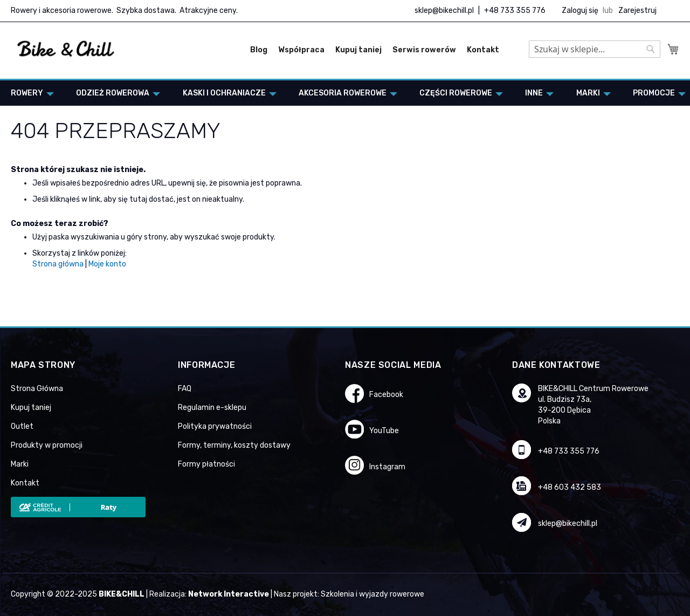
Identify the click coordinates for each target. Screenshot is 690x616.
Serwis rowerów (424, 50)
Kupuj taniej (358, 50)
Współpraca (301, 50)
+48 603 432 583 (570, 487)
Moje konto (107, 264)
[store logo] (66, 49)
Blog (259, 50)
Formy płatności (206, 464)
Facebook (386, 395)
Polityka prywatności (215, 426)
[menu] (345, 93)
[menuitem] (29, 93)
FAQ (185, 389)
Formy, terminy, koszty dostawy (234, 445)
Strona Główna (37, 389)
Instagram (387, 467)
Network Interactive (229, 594)
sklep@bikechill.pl (444, 11)
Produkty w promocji (47, 445)
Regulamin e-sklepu (212, 408)
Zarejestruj (637, 11)
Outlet (22, 426)
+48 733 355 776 (515, 11)
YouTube (384, 431)
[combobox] (595, 49)
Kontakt (483, 50)
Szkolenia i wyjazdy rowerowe (372, 594)
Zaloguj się (580, 11)
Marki (20, 464)
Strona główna (58, 264)
